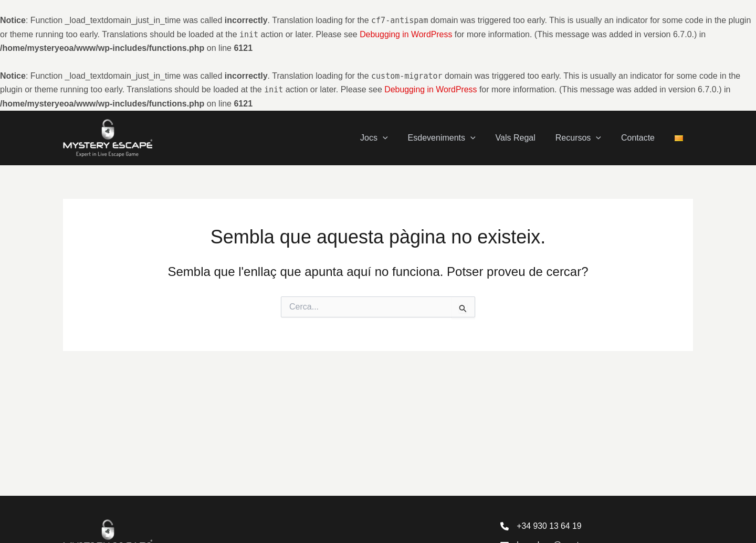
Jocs (391, 138)
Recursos (586, 138)
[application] (400, 138)
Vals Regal (527, 138)
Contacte (643, 138)
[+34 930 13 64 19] (541, 526)
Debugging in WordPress (406, 34)
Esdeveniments (456, 138)
